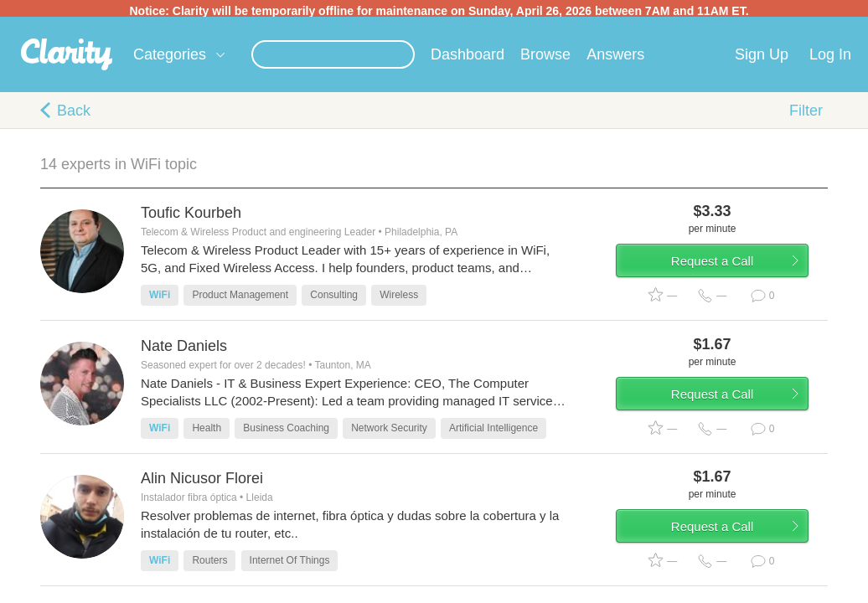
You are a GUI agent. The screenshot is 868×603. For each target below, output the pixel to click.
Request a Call (729, 271)
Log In (830, 58)
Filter (806, 114)
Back (74, 114)
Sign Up (762, 58)
